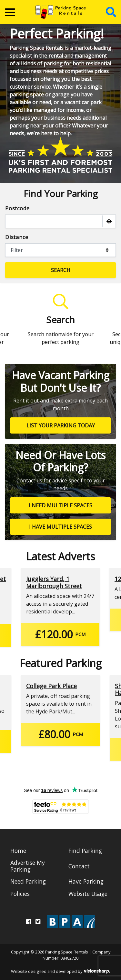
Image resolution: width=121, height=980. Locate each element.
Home (18, 851)
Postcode (17, 208)
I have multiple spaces (60, 527)
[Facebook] (29, 921)
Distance (17, 237)
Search (61, 270)
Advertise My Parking (28, 866)
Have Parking (86, 881)
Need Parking (28, 881)
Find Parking (85, 851)
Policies (20, 894)
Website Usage (88, 894)
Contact (79, 866)
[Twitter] (38, 921)
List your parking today (61, 425)
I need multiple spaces (60, 505)
